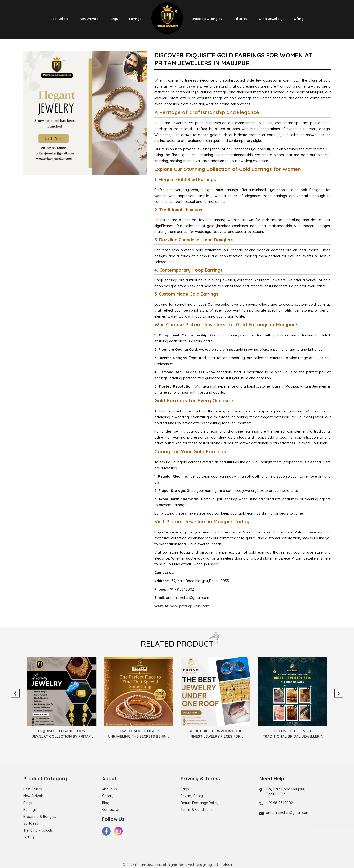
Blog (106, 831)
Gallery (108, 824)
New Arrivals (89, 19)
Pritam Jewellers (188, 86)
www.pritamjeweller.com (190, 606)
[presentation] (15, 693)
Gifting (299, 19)
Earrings (135, 19)
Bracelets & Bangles (207, 19)
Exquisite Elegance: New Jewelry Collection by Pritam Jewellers (62, 734)
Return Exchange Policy (199, 831)
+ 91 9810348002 (279, 831)
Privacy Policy (192, 824)
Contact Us (111, 838)
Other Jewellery (271, 19)
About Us (109, 817)
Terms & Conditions (197, 838)
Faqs (185, 817)
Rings (114, 19)
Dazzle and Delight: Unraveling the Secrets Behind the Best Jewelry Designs (139, 734)
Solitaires (240, 19)
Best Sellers (60, 19)
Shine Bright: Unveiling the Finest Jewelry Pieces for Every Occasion (215, 734)
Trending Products (38, 858)
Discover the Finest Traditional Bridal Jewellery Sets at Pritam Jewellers (292, 734)
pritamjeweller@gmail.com (288, 840)
